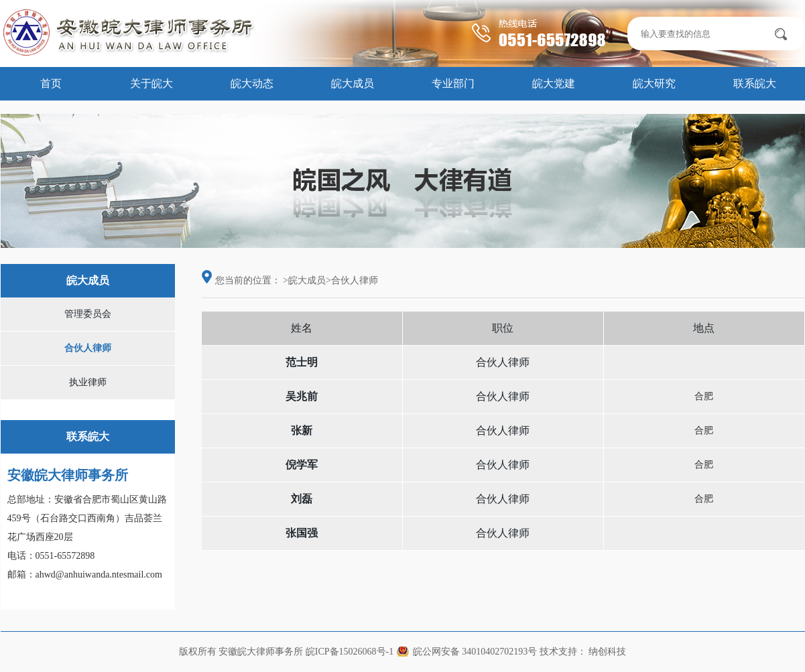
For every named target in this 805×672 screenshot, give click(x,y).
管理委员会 (88, 314)
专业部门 (453, 83)
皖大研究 (654, 83)
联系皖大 (755, 83)
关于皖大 (151, 83)
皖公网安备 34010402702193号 (475, 652)
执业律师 (88, 382)
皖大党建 (554, 83)
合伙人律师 (88, 348)
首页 (51, 83)
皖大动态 (252, 83)
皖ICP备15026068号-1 (350, 652)
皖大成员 (353, 83)
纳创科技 (607, 652)
